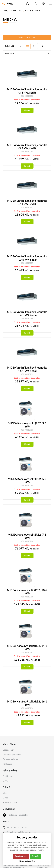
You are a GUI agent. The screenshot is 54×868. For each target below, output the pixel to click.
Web (5, 795)
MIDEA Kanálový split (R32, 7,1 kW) (27, 538)
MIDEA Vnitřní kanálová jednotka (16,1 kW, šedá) (27, 370)
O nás (5, 800)
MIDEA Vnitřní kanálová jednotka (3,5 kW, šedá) (27, 92)
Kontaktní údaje (10, 805)
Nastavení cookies (27, 861)
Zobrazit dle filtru (27, 38)
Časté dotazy (9, 752)
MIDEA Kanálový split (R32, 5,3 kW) (27, 482)
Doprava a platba (10, 761)
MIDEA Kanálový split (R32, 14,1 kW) (27, 649)
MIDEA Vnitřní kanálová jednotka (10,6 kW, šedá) (27, 259)
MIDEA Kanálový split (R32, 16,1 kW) (27, 705)
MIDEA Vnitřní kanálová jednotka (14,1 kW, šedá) (27, 315)
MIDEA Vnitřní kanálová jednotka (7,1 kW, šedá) (27, 203)
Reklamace (8, 766)
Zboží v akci (8, 778)
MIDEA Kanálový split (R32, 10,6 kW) (27, 594)
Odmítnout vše (21, 856)
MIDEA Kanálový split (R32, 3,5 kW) (27, 426)
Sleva (5, 783)
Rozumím (36, 856)
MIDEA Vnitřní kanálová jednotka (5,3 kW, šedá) (27, 147)
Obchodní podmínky (12, 757)
